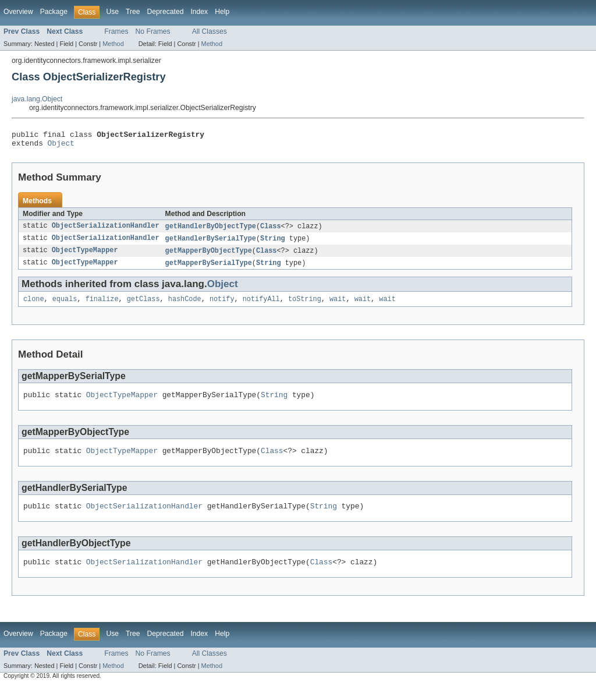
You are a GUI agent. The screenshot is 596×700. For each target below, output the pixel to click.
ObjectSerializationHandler (106, 230)
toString (305, 306)
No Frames (153, 31)
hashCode (185, 306)
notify (222, 306)
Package (54, 12)
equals (65, 306)
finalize (102, 306)
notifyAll (261, 306)
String (273, 243)
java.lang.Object (37, 99)
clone (34, 306)
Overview (18, 12)
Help (222, 12)
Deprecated (166, 12)
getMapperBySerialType (209, 268)
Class (271, 230)
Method (113, 44)
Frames (116, 31)
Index (199, 12)
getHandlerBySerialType (211, 243)
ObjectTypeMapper (85, 256)
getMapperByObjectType (209, 256)
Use (112, 12)
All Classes (210, 31)
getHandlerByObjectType (211, 230)
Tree (133, 12)
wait (338, 306)
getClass (143, 306)
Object (61, 146)
